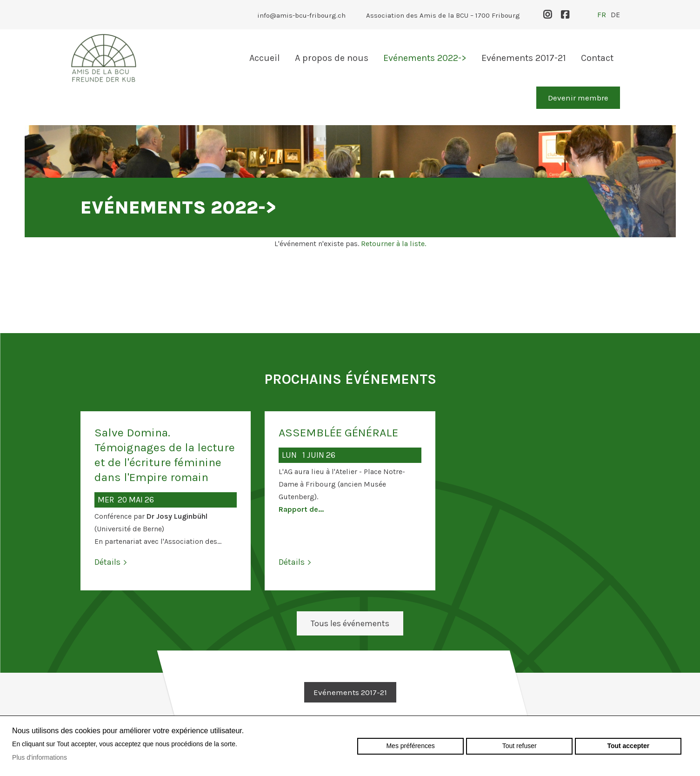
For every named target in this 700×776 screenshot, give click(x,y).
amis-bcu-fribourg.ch (104, 58)
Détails (107, 562)
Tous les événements (350, 623)
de (615, 15)
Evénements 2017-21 (524, 58)
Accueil (265, 58)
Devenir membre (578, 98)
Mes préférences (410, 746)
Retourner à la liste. (393, 244)
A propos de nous (332, 58)
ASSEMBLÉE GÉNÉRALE (338, 432)
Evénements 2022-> (425, 58)
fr (602, 15)
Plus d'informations (40, 757)
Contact (597, 58)
